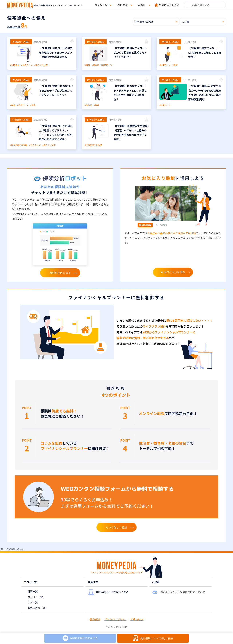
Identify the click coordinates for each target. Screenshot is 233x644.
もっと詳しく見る (116, 527)
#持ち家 (95, 65)
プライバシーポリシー (115, 619)
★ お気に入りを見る (173, 272)
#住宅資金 (15, 65)
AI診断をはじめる (60, 273)
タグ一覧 (33, 602)
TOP (2, 549)
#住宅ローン (27, 65)
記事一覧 (33, 591)
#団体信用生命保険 (19, 145)
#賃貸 (87, 65)
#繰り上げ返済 (41, 65)
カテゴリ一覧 (35, 597)
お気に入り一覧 (36, 608)
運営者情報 (95, 619)
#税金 (13, 105)
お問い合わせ (137, 619)
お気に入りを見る (169, 5)
